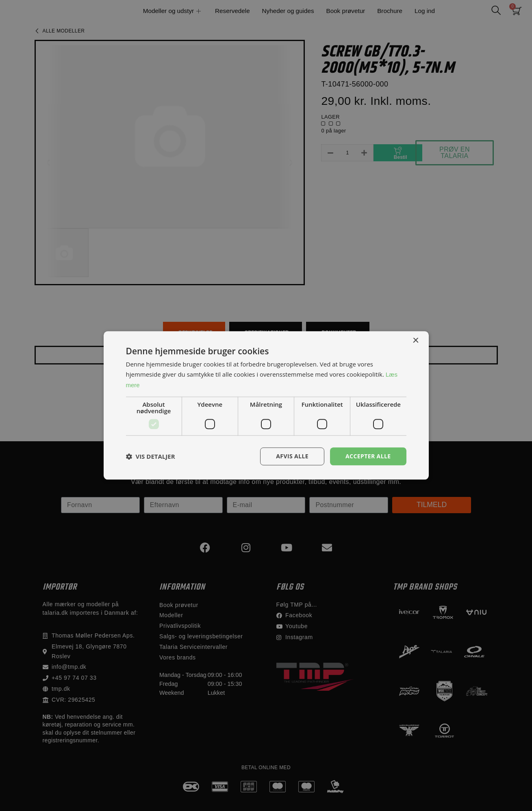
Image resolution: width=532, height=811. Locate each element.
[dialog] (266, 405)
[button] (151, 456)
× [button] (416, 341)
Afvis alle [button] (292, 456)
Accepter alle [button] (368, 456)
